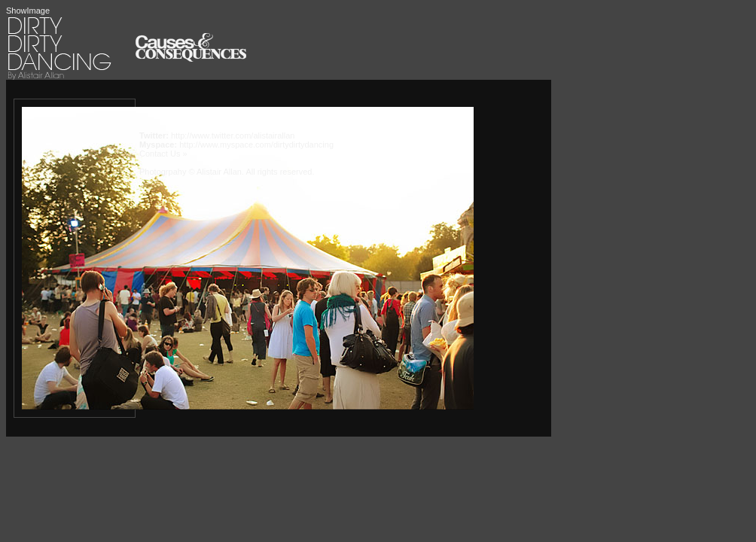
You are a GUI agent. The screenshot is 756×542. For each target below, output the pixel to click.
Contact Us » (163, 154)
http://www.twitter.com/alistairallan (233, 135)
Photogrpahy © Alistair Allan (191, 172)
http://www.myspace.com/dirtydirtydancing (256, 145)
